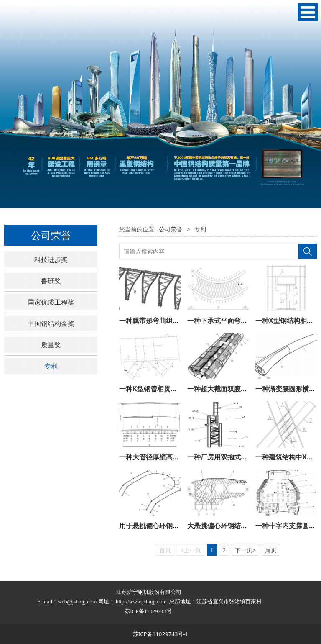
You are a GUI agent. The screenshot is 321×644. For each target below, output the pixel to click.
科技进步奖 (51, 259)
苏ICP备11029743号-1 (161, 634)
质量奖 (51, 345)
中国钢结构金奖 (51, 323)
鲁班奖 (51, 281)
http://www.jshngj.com (141, 602)
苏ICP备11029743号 (149, 611)
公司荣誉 (171, 229)
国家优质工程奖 (51, 302)
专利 (51, 366)
